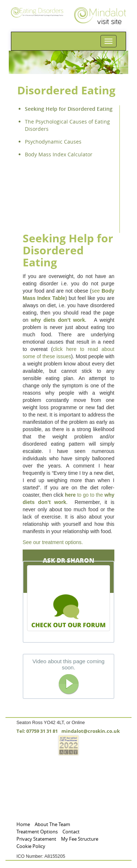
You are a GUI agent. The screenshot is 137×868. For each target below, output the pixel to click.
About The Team (52, 824)
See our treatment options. (53, 542)
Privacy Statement (36, 839)
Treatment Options (37, 832)
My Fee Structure (80, 839)
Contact (71, 832)
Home (23, 824)
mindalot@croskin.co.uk (91, 731)
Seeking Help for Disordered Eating (69, 109)
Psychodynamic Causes (53, 142)
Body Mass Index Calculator (59, 154)
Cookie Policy (31, 846)
